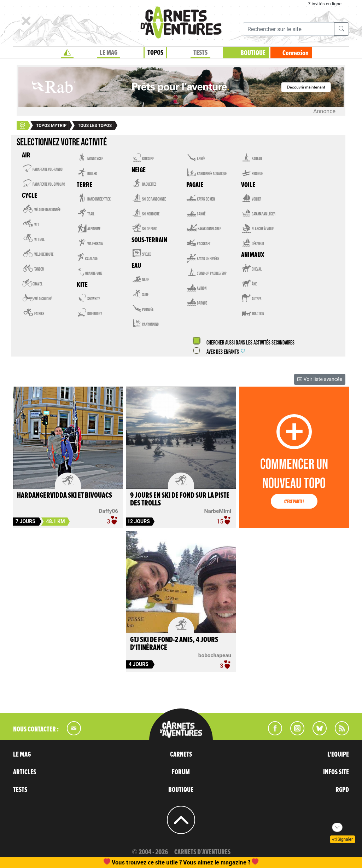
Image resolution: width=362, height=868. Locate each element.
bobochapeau (215, 655)
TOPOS (155, 53)
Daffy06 (109, 511)
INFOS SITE (336, 772)
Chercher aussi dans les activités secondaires (250, 343)
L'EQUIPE (338, 754)
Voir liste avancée (320, 379)
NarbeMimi (218, 511)
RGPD (342, 790)
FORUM (181, 772)
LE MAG (109, 53)
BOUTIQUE (253, 53)
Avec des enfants (226, 352)
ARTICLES (25, 772)
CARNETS (181, 754)
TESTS (200, 53)
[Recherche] (289, 29)
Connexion (296, 53)
